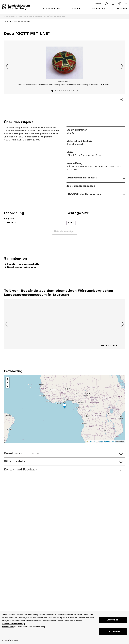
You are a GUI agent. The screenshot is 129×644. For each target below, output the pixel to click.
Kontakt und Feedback (21, 470)
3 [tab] (61, 91)
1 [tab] (53, 91)
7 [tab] (77, 91)
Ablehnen (113, 620)
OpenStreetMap (108, 442)
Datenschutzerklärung (13, 624)
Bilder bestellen (16, 461)
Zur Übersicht (108, 346)
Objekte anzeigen (65, 231)
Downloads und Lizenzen (22, 453)
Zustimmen (113, 632)
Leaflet (92, 442)
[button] (64, 406)
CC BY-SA (105, 85)
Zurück (7, 66)
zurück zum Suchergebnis (18, 22)
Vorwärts (122, 66)
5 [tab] (69, 91)
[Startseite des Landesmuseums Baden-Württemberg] (16, 10)
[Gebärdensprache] (120, 4)
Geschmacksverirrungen (22, 267)
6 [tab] (73, 91)
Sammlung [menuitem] (99, 9)
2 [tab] (57, 91)
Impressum (8, 627)
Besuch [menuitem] (76, 9)
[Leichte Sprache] (113, 4)
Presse (98, 3)
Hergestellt (10, 219)
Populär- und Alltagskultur (24, 264)
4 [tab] (65, 91)
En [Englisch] (126, 3)
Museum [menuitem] (122, 9)
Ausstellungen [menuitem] (52, 9)
